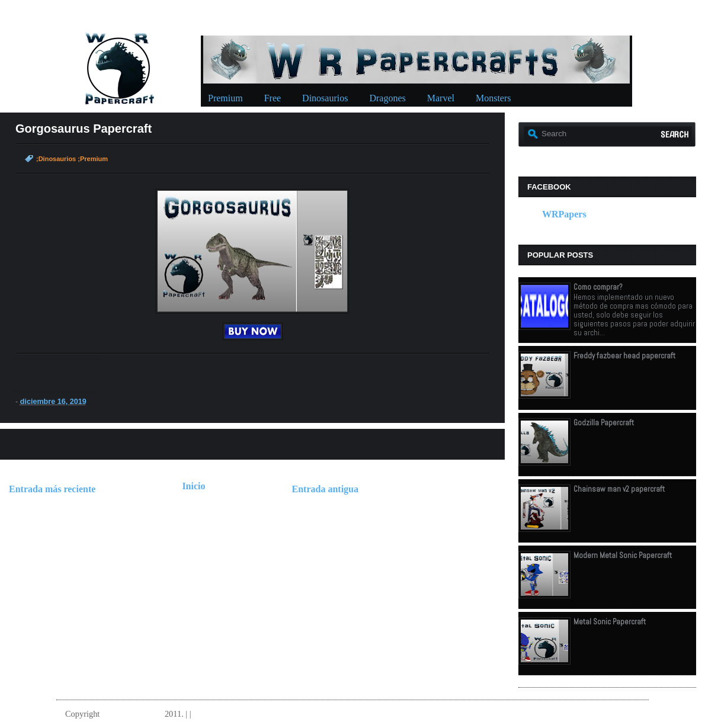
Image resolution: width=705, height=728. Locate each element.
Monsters (493, 98)
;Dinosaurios (56, 159)
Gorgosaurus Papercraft (84, 129)
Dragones (387, 98)
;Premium (93, 159)
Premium (225, 98)
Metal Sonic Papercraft (610, 622)
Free (273, 98)
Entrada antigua (325, 489)
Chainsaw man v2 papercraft (619, 489)
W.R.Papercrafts (132, 714)
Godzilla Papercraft (604, 423)
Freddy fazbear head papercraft (624, 356)
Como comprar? (598, 287)
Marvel (441, 98)
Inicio (193, 486)
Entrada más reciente (52, 489)
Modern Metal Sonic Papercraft (623, 555)
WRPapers (564, 214)
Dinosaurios (325, 98)
